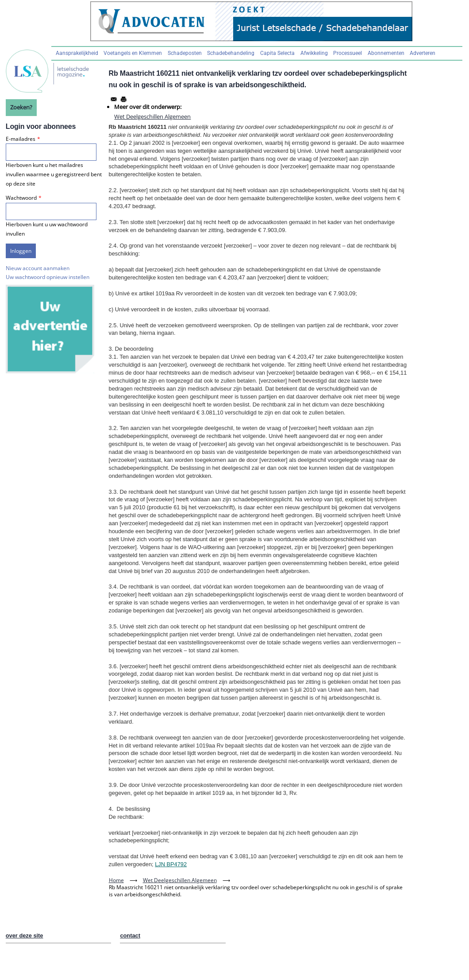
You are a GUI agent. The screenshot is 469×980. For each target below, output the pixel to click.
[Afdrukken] (123, 99)
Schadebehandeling (231, 53)
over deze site (25, 935)
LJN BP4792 (171, 864)
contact (130, 935)
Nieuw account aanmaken (38, 268)
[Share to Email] (114, 99)
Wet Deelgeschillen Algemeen (152, 116)
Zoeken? (21, 107)
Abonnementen (386, 53)
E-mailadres (21, 139)
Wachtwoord (21, 198)
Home (116, 880)
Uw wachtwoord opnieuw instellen (48, 277)
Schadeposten (185, 53)
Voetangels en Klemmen (133, 53)
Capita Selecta (277, 53)
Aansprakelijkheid (77, 53)
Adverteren (423, 53)
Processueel (348, 53)
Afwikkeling (314, 53)
